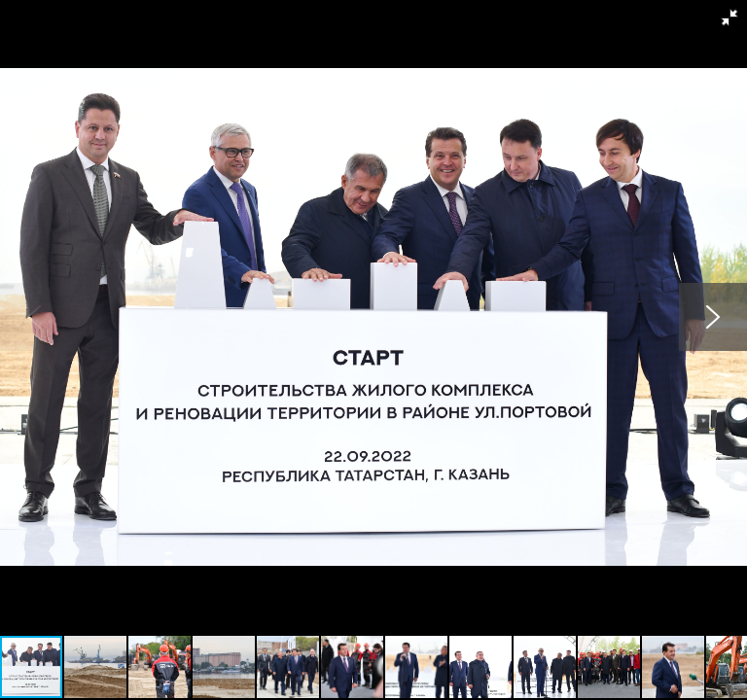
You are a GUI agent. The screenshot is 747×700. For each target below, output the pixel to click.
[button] (729, 17)
